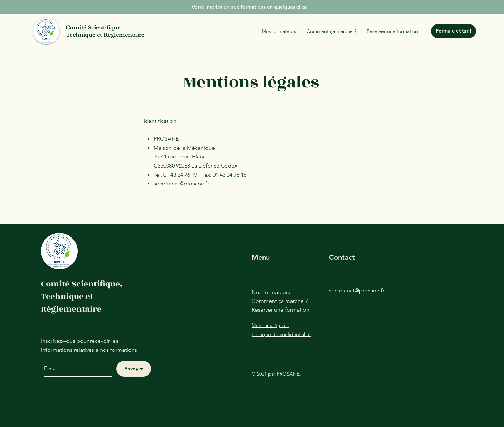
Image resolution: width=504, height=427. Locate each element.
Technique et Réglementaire (105, 35)
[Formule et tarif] (453, 31)
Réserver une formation (281, 310)
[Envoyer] (134, 369)
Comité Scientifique (93, 27)
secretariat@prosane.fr (181, 183)
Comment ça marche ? (280, 301)
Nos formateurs (271, 292)
